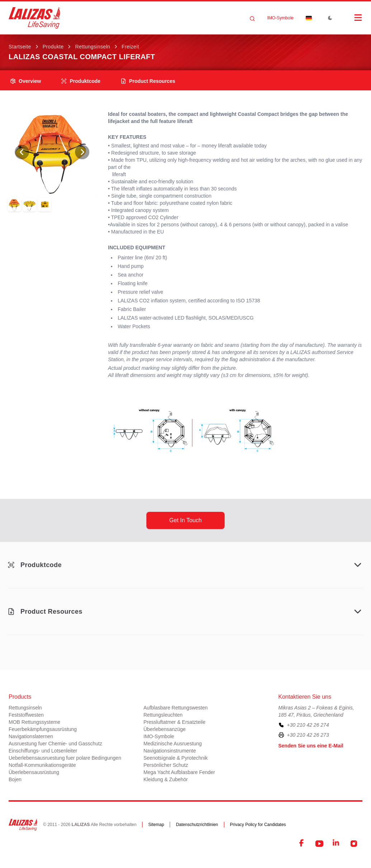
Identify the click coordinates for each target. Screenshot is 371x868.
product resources (148, 81)
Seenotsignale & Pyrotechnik (176, 758)
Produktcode (81, 81)
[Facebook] (302, 844)
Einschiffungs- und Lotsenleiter (43, 751)
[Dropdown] (309, 18)
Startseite (20, 47)
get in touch (185, 520)
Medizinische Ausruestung (173, 744)
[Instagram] (354, 844)
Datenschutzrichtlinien (197, 825)
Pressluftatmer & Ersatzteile (175, 722)
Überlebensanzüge (165, 729)
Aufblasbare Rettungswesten (176, 708)
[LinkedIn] (337, 844)
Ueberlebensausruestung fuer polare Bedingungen (65, 758)
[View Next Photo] (82, 152)
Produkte (53, 47)
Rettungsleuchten (163, 715)
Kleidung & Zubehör (166, 779)
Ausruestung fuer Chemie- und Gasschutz (55, 744)
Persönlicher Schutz (166, 765)
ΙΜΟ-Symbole (280, 18)
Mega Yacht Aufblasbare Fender (179, 772)
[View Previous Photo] (22, 152)
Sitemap (156, 825)
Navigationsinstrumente (170, 751)
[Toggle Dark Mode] (330, 18)
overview (25, 81)
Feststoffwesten (26, 715)
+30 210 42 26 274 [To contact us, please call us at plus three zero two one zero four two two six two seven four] (308, 725)
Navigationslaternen (31, 736)
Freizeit (130, 47)
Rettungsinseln (93, 47)
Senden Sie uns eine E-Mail (311, 746)
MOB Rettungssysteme (34, 722)
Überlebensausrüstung (34, 772)
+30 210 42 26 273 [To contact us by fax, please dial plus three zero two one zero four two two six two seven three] (308, 735)
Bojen (15, 779)
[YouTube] (319, 844)
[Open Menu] (351, 18)
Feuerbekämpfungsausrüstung (43, 729)
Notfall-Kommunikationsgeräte (42, 765)
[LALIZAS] (34, 18)
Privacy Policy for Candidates (258, 825)
